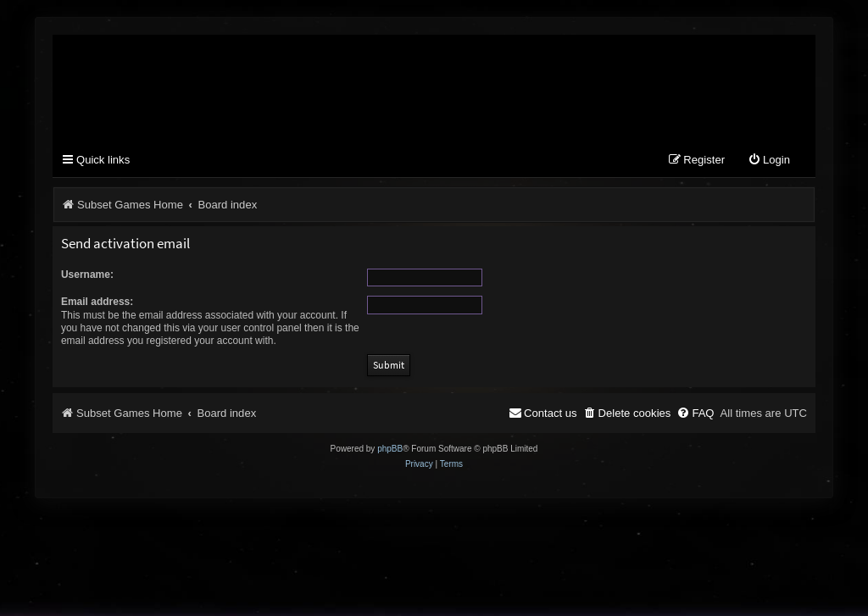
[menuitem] (769, 161)
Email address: (97, 302)
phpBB (390, 449)
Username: (87, 275)
